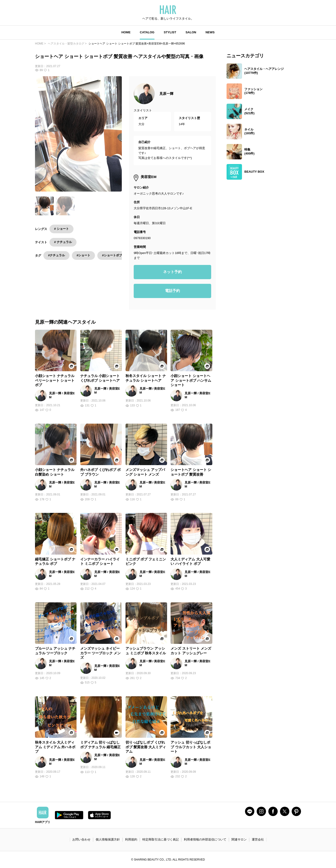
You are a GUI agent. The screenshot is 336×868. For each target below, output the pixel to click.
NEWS (210, 32)
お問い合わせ (81, 839)
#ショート (83, 255)
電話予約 (172, 291)
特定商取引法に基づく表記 (161, 839)
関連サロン (239, 839)
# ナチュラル (63, 242)
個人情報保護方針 (108, 839)
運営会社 (258, 839)
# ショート (61, 229)
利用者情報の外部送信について (205, 839)
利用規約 (131, 839)
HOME (126, 32)
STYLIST (170, 32)
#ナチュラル (56, 255)
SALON (191, 32)
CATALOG (147, 32)
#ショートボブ (112, 255)
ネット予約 (172, 272)
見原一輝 (166, 94)
